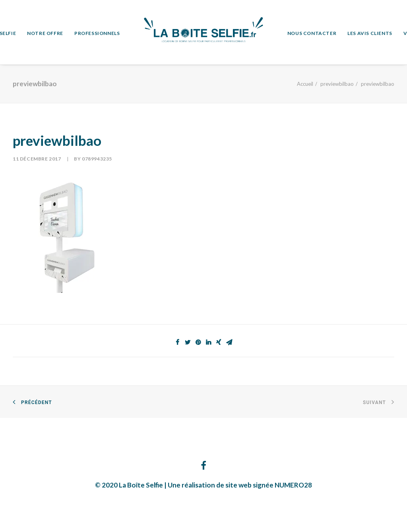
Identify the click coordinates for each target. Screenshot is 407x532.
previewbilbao (337, 84)
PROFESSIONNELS (97, 33)
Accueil (305, 84)
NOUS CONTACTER (312, 33)
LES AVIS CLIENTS (370, 33)
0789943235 (97, 159)
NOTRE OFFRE (45, 33)
